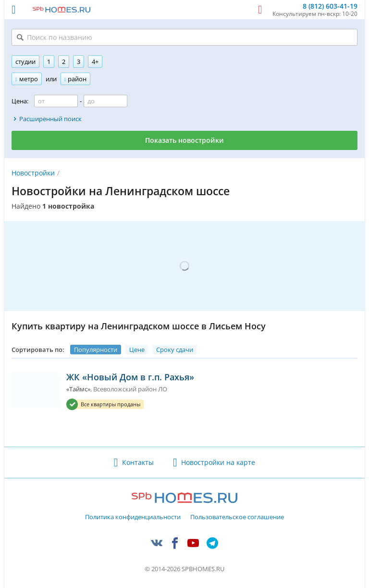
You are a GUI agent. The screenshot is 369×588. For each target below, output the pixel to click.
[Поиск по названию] (184, 37)
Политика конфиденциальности (133, 517)
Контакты (138, 462)
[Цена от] (56, 101)
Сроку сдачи (175, 350)
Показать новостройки (184, 140)
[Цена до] (105, 101)
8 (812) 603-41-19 (330, 6)
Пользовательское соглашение (237, 517)
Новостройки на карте (218, 462)
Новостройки (33, 173)
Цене (137, 350)
